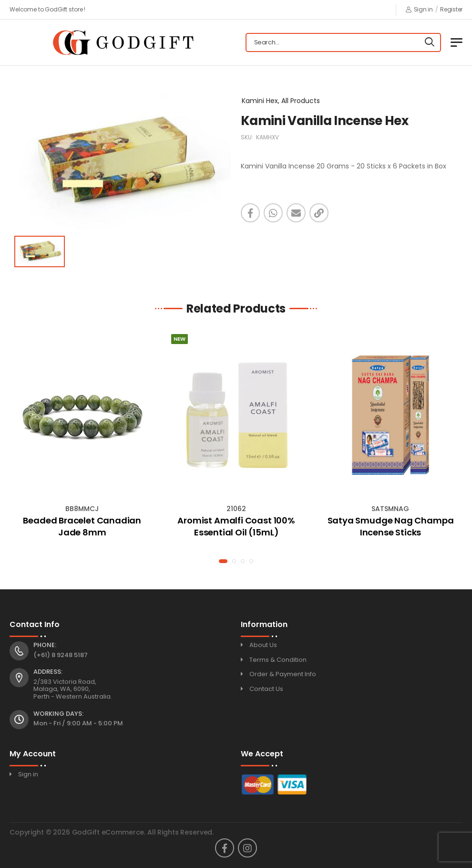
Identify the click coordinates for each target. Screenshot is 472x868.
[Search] (430, 42)
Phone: (45, 645)
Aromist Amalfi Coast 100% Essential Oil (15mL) (236, 526)
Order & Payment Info (283, 674)
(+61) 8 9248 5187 (61, 655)
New (180, 339)
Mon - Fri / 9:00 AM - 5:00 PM (78, 723)
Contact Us (266, 689)
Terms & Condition (278, 660)
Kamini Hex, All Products (281, 101)
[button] (223, 561)
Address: (48, 672)
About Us (263, 645)
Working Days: (58, 714)
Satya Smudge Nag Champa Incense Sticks (391, 526)
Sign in (419, 9)
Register (451, 9)
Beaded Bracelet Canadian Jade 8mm (82, 526)
